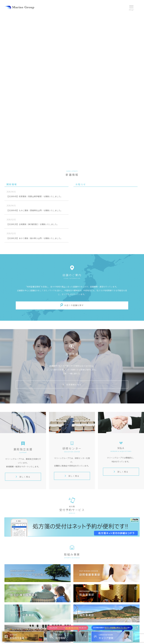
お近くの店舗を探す (74, 305)
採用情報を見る (72, 384)
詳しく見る (23, 477)
